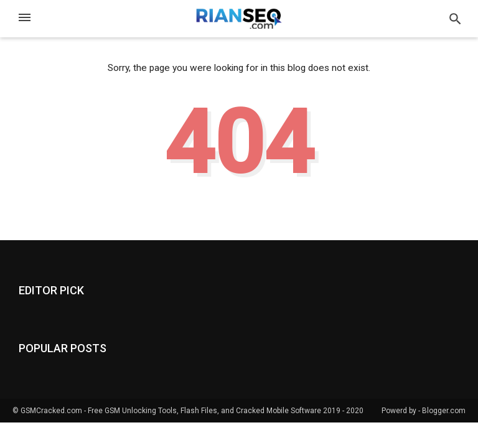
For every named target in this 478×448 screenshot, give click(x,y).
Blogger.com (444, 411)
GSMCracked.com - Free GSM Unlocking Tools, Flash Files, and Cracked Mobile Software (171, 411)
